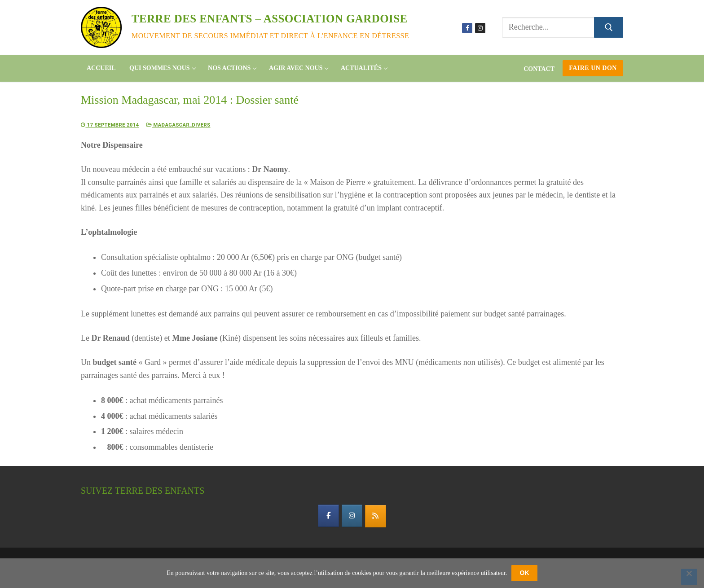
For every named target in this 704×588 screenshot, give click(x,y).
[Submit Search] (609, 28)
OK (525, 573)
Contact (539, 69)
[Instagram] (480, 28)
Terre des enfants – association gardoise (270, 19)
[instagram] (352, 518)
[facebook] (325, 518)
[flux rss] (379, 518)
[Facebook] (467, 28)
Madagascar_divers (192, 125)
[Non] (689, 577)
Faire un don (593, 68)
